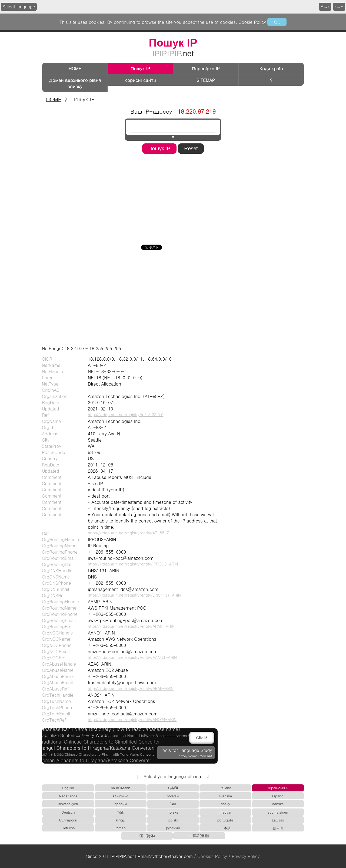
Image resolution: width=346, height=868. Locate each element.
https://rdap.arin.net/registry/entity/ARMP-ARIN (131, 626)
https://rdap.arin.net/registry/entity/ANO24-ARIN (132, 719)
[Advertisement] (173, 197)
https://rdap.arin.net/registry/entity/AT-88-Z (129, 533)
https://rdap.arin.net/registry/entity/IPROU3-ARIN (133, 564)
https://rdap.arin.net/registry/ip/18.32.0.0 (126, 415)
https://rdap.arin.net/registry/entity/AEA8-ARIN (131, 688)
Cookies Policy (212, 856)
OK (277, 22)
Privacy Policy (246, 856)
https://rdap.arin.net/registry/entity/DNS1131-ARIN (134, 595)
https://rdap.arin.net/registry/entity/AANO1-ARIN (132, 657)
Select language (19, 7)
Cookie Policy (252, 22)
